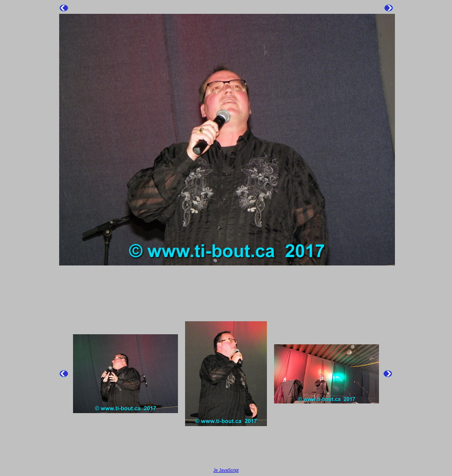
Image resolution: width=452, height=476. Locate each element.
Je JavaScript (226, 470)
